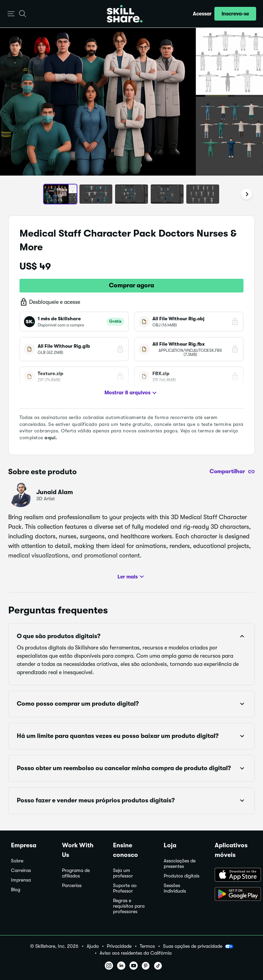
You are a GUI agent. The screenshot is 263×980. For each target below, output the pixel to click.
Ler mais (132, 577)
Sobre (17, 861)
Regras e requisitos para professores (129, 906)
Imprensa (21, 880)
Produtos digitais (181, 876)
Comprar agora (131, 285)
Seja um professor (123, 873)
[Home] (125, 14)
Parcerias (72, 886)
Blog (16, 890)
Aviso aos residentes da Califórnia (136, 953)
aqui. (51, 438)
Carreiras (21, 870)
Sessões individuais (175, 888)
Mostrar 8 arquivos (131, 393)
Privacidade (119, 946)
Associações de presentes (180, 864)
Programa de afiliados (76, 873)
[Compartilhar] (232, 471)
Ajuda (93, 946)
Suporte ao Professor (125, 888)
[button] (11, 14)
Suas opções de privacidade (198, 946)
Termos (147, 946)
